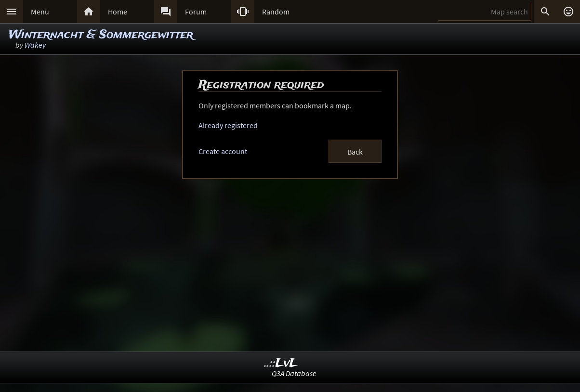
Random (276, 12)
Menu (40, 12)
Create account (223, 151)
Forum (196, 12)
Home (118, 12)
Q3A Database (294, 373)
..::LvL (281, 363)
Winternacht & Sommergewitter (101, 35)
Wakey (35, 45)
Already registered (228, 125)
